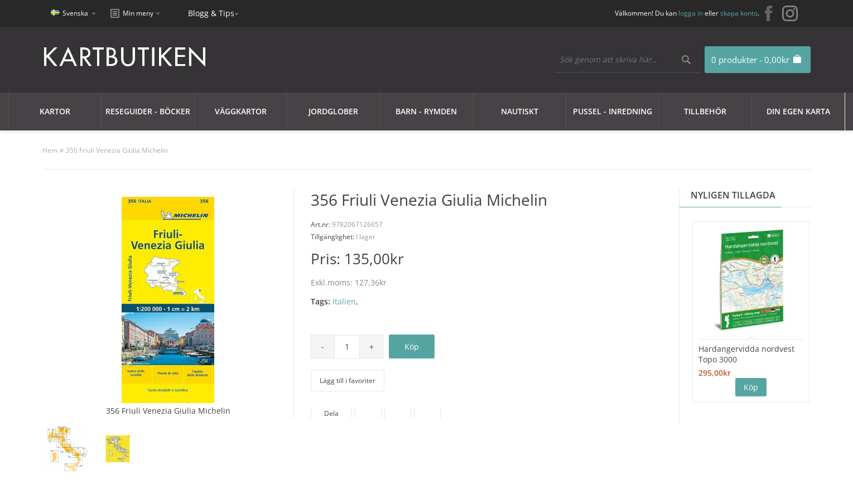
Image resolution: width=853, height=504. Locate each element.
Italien (344, 301)
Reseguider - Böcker (148, 111)
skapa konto (739, 13)
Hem (50, 150)
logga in (691, 13)
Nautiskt (520, 111)
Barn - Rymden (426, 111)
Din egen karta (798, 111)
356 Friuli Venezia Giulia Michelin (117, 150)
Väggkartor (241, 111)
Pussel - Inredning (613, 111)
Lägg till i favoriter (348, 381)
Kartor (55, 111)
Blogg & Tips (211, 13)
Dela (331, 413)
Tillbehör (705, 111)
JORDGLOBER (333, 111)
